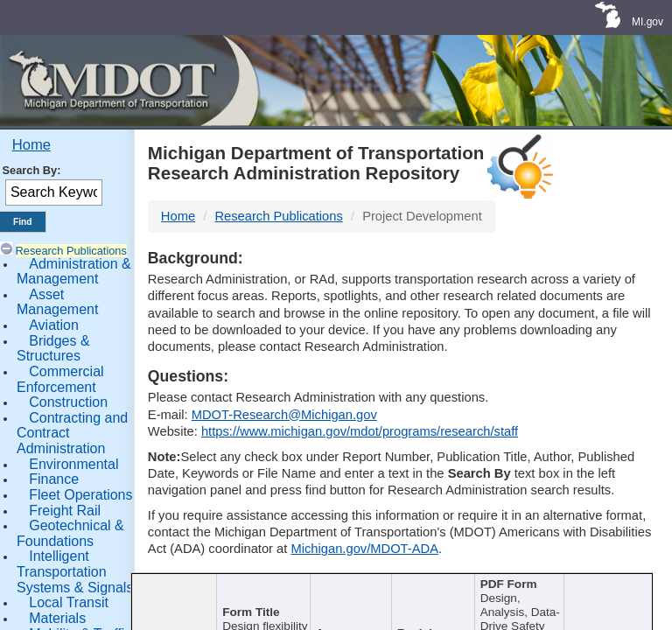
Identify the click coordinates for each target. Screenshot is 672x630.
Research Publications (71, 251)
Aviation (54, 325)
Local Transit (69, 602)
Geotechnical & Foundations (70, 533)
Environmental (73, 464)
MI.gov (647, 22)
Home (31, 145)
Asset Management (57, 302)
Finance (54, 479)
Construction (68, 402)
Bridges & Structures (53, 349)
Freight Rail (65, 511)
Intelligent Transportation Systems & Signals (75, 571)
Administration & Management (74, 272)
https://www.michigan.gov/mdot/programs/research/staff (360, 431)
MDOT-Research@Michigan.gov (284, 415)
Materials (57, 618)
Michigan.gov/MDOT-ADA (364, 549)
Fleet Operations (80, 495)
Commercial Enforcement (60, 379)
